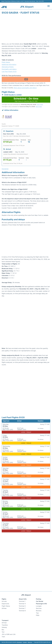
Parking (39, 599)
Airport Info (23, 599)
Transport (5, 620)
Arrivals (4, 601)
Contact (25, 642)
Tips (37, 613)
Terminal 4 (22, 604)
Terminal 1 (22, 601)
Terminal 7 (22, 608)
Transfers (5, 625)
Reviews (39, 611)
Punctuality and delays (9, 69)
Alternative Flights (8, 67)
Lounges (39, 606)
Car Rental (39, 601)
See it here (40, 104)
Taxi (3, 632)
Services (39, 608)
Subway (4, 627)
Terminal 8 (22, 611)
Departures (5, 604)
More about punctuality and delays (25, 88)
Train (3, 637)
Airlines (4, 608)
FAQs (38, 615)
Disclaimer (19, 642)
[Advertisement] (26, 29)
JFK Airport (27, 7)
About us (30, 642)
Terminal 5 (22, 606)
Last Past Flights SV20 (9, 72)
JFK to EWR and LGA (9, 634)
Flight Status (6, 62)
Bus (3, 630)
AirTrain (4, 623)
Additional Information (9, 65)
